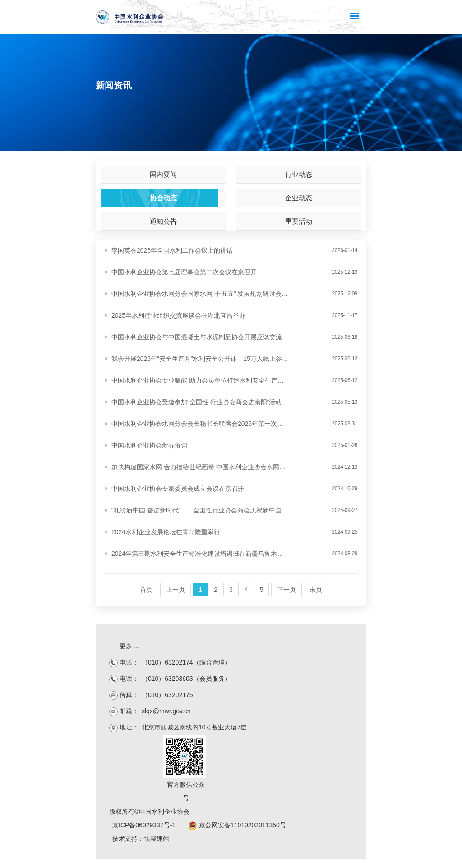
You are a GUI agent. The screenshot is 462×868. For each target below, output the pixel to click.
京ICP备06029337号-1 (144, 825)
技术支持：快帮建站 (141, 839)
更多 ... (129, 646)
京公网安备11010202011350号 (237, 825)
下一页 (286, 590)
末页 (316, 590)
